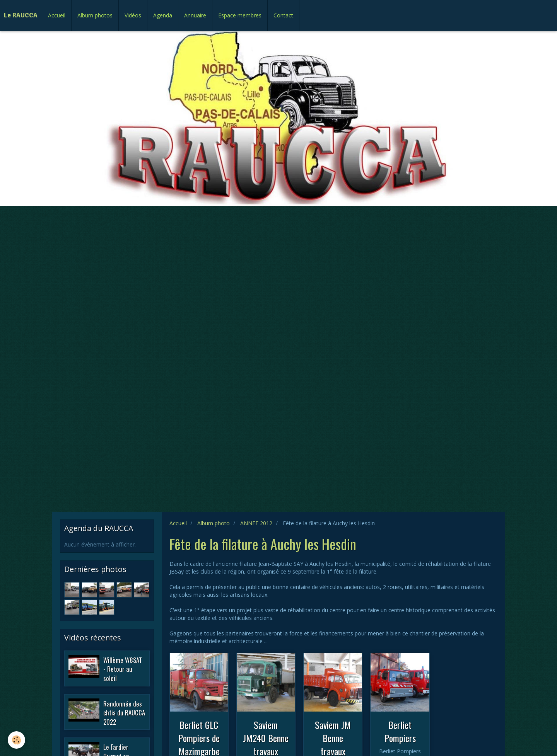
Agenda (163, 15)
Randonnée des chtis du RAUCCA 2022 (124, 712)
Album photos (95, 15)
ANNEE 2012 (256, 523)
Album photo (214, 523)
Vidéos (133, 15)
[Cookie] (16, 740)
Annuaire (195, 15)
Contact (283, 15)
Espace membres (240, 15)
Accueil (57, 15)
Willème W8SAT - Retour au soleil (123, 669)
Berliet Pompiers (400, 731)
